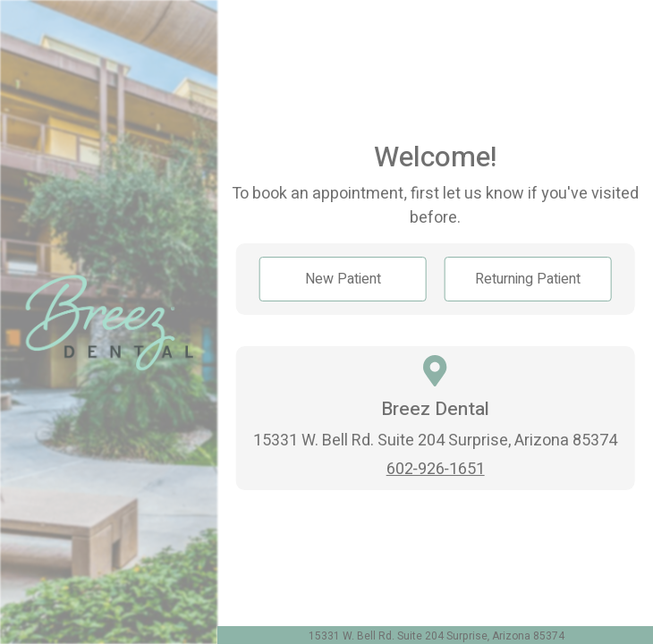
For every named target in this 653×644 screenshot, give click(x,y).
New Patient (343, 279)
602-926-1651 (436, 469)
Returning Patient (528, 279)
